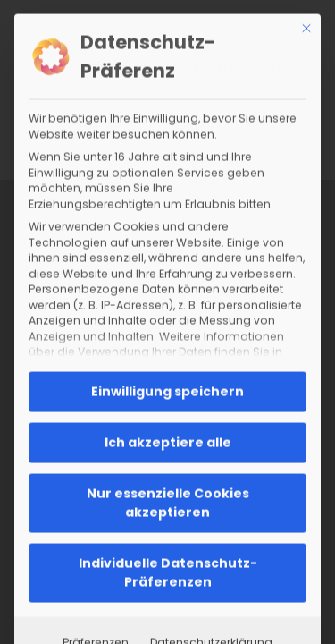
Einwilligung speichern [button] (167, 391)
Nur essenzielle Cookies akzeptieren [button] (168, 502)
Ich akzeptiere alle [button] (168, 442)
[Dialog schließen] (306, 28)
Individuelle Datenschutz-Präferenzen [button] (168, 572)
